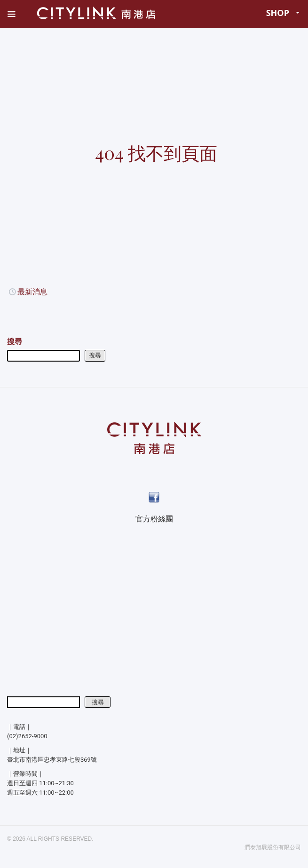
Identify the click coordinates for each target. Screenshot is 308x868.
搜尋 (15, 342)
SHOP (283, 13)
